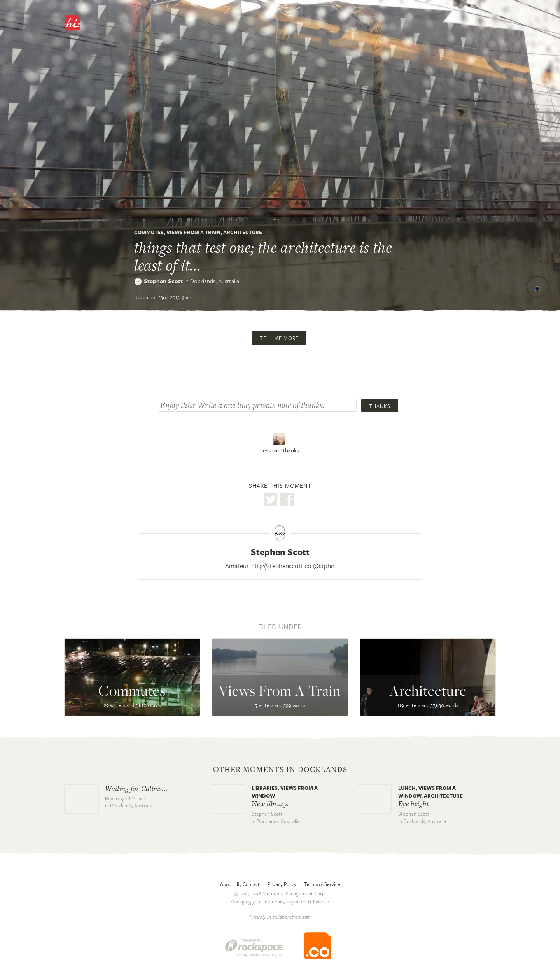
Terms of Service (322, 884)
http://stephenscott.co (281, 566)
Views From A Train (193, 232)
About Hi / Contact (240, 884)
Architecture (243, 232)
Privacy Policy (282, 884)
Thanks (380, 406)
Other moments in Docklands (280, 770)
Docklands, (215, 281)
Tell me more (279, 338)
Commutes (149, 232)
